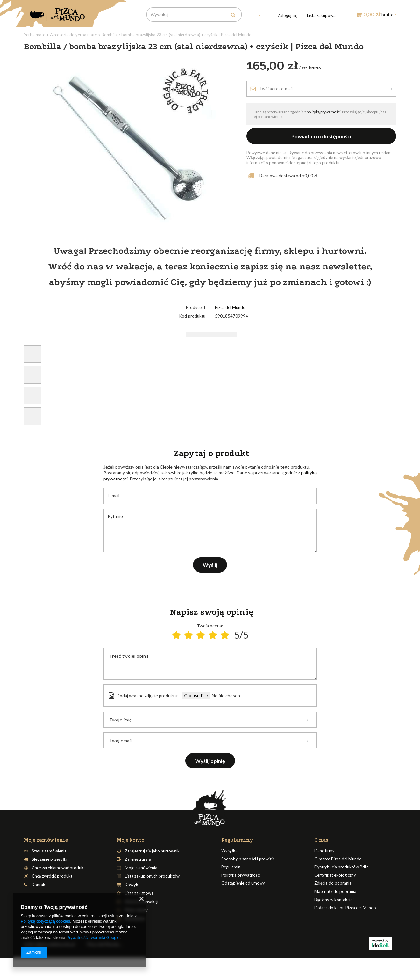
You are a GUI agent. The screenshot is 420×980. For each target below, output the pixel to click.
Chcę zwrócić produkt (52, 876)
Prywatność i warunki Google (93, 937)
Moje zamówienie (46, 840)
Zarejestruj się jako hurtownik (152, 851)
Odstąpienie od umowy (243, 883)
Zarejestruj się (138, 859)
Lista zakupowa (321, 15)
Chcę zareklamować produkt (58, 868)
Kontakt (39, 885)
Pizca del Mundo (230, 307)
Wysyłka (229, 851)
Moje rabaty (136, 910)
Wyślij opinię (210, 761)
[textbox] (194, 15)
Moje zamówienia (141, 868)
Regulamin (231, 867)
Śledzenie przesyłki (50, 859)
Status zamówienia (49, 851)
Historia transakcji (142, 902)
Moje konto (131, 840)
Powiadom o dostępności (321, 136)
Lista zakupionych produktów (152, 876)
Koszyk (132, 885)
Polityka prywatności (241, 875)
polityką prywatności (324, 112)
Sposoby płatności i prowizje (248, 859)
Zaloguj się (288, 15)
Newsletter (135, 919)
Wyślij (210, 565)
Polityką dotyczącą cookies (45, 921)
